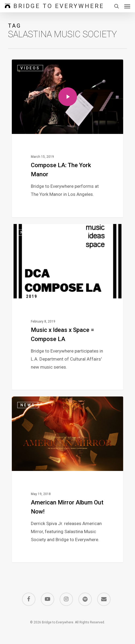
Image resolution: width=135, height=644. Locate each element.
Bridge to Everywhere (59, 6)
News (28, 233)
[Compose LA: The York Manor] (67, 138)
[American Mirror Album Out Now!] (67, 479)
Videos (30, 68)
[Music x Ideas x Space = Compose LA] (67, 307)
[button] (127, 6)
